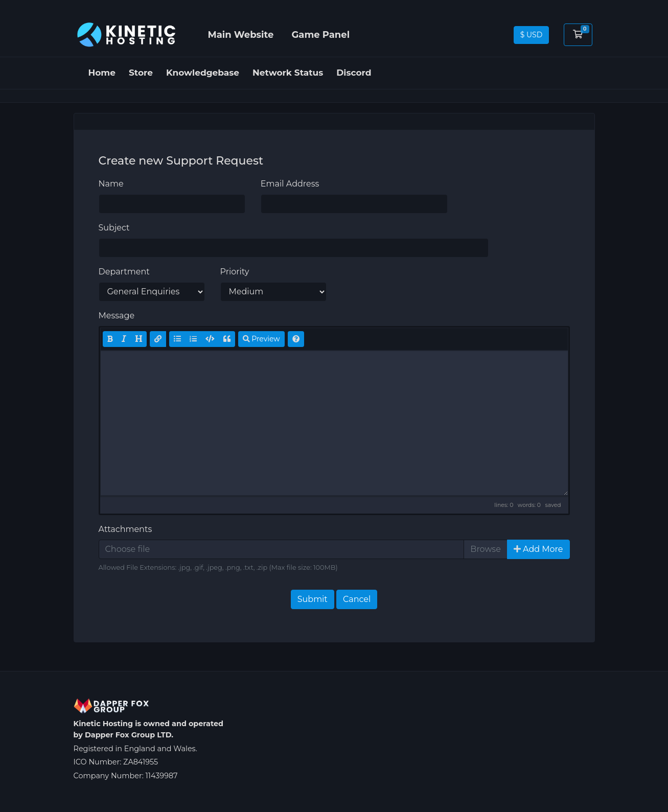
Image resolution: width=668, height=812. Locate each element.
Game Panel (320, 35)
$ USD (532, 35)
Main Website (241, 35)
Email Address (290, 184)
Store (141, 73)
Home (102, 73)
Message (117, 316)
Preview (261, 339)
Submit (313, 599)
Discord (354, 73)
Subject (114, 228)
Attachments (125, 529)
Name (111, 184)
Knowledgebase (203, 73)
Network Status (288, 73)
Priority (235, 272)
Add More (538, 549)
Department (124, 272)
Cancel (357, 599)
